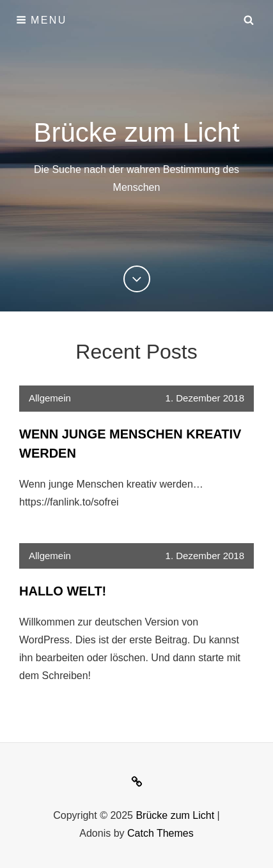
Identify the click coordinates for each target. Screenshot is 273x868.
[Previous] (137, 279)
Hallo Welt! (63, 591)
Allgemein (50, 398)
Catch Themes (160, 833)
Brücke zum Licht (136, 132)
